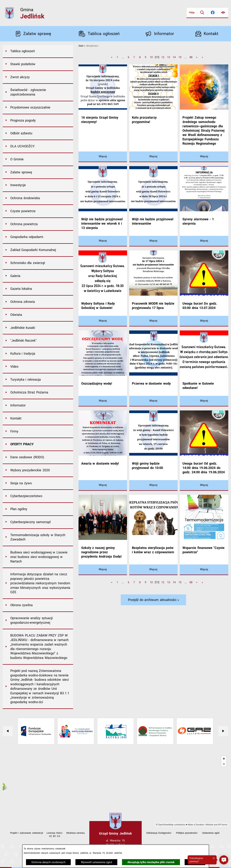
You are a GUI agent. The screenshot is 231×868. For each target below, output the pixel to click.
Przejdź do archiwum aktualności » (153, 600)
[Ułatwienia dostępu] (223, 13)
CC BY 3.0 (55, 836)
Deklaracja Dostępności (159, 833)
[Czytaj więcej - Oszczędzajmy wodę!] (103, 401)
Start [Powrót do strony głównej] (81, 46)
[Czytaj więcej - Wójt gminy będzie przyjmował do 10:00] (153, 485)
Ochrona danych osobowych (48, 862)
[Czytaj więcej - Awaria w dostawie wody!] (103, 485)
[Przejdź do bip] (192, 13)
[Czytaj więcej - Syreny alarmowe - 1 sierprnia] (204, 241)
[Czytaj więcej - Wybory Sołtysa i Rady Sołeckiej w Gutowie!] (103, 321)
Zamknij (195, 862)
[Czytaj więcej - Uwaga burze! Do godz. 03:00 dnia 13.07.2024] (204, 321)
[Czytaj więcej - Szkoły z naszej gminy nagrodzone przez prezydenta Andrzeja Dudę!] (103, 570)
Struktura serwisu (75, 833)
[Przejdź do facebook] (213, 13)
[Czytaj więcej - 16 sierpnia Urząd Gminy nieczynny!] (103, 157)
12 (163, 57)
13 (169, 57)
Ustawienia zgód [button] (211, 833)
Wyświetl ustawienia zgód (96, 862)
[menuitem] (38, 51)
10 (151, 57)
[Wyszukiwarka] (202, 13)
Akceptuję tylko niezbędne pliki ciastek (151, 862)
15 (180, 57)
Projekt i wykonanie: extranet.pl (27, 833)
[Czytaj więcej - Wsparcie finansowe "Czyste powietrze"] (204, 570)
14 (174, 57)
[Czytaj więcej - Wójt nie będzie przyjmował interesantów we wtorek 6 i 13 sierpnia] (103, 241)
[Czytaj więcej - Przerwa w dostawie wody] (153, 401)
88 (191, 57)
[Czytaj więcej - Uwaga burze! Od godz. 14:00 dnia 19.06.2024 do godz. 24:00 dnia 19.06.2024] (204, 485)
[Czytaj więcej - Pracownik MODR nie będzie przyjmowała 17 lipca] (153, 321)
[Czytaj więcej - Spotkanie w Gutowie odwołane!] (204, 401)
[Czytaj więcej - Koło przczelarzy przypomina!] (153, 157)
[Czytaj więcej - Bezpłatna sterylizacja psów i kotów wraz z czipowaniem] (153, 570)
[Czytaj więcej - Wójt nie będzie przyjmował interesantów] (153, 241)
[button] (224, 860)
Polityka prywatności (187, 833)
